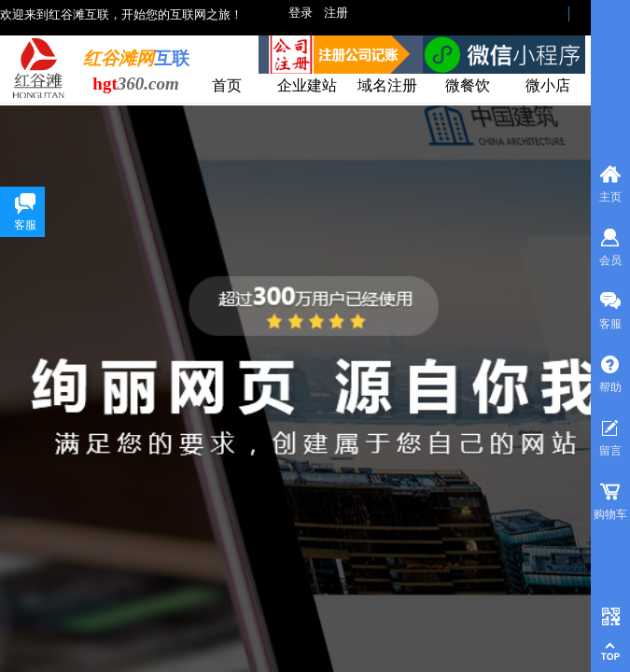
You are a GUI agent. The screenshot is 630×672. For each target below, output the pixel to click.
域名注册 (387, 85)
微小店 (548, 85)
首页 (227, 85)
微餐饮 (468, 85)
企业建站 (307, 85)
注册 (336, 13)
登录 (301, 13)
